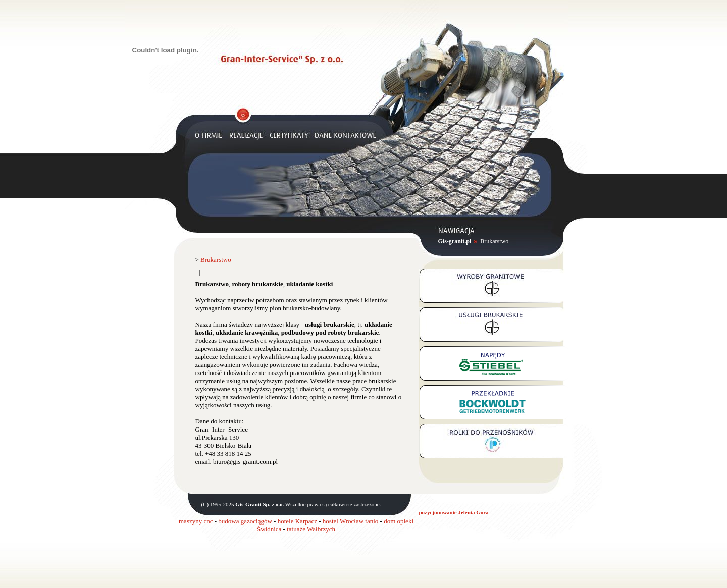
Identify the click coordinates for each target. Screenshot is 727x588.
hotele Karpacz (297, 521)
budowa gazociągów (245, 521)
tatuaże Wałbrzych (311, 529)
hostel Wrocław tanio (350, 521)
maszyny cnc (196, 521)
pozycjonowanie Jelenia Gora (454, 512)
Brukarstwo (494, 241)
